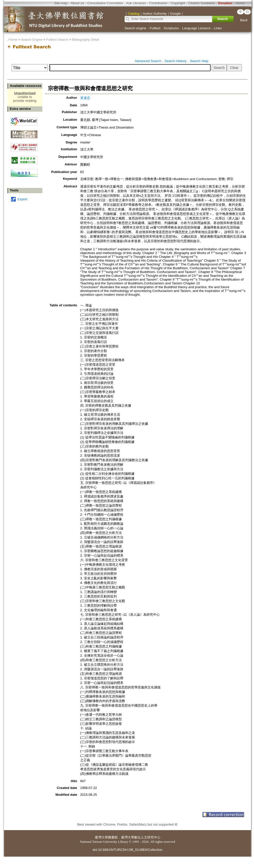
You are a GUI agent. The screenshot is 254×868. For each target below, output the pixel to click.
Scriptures (171, 28)
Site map (61, 3)
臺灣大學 (101, 837)
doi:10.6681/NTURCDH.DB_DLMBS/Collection (128, 850)
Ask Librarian (136, 3)
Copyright (178, 3)
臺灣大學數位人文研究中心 (141, 837)
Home (240, 3)
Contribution (158, 3)
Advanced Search (148, 61)
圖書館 (113, 837)
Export (23, 199)
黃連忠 (85, 98)
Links (218, 28)
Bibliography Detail (86, 40)
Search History (175, 61)
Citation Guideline (201, 3)
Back (244, 20)
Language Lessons (196, 28)
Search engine (135, 28)
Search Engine (32, 40)
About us (77, 3)
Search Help (199, 61)
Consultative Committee (105, 3)
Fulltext (155, 28)
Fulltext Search (57, 40)
